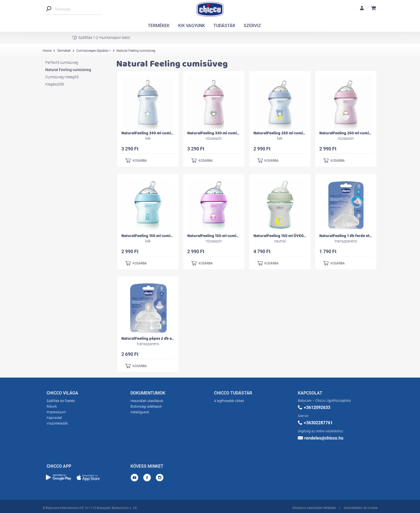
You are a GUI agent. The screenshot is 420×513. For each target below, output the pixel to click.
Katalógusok (140, 412)
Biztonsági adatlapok (146, 406)
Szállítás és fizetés (61, 401)
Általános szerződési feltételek (314, 507)
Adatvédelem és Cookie (361, 507)
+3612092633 (314, 407)
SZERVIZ (252, 26)
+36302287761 (315, 423)
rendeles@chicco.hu (321, 438)
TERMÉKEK (159, 26)
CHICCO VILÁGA (62, 394)
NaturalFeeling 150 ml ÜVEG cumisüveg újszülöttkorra (302, 236)
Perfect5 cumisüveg (62, 62)
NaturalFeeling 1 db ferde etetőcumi (352, 236)
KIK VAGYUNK (192, 26)
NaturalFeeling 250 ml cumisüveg (284, 133)
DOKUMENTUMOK (148, 394)
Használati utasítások (147, 401)
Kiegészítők (55, 84)
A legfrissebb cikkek (229, 401)
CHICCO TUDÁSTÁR (233, 394)
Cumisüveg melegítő (62, 77)
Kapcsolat (54, 418)
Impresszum (56, 412)
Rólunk (52, 406)
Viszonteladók (57, 423)
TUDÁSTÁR (224, 26)
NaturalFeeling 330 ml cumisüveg (152, 133)
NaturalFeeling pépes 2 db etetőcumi (155, 339)
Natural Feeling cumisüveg (68, 70)
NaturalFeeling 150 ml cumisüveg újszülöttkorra (165, 236)
